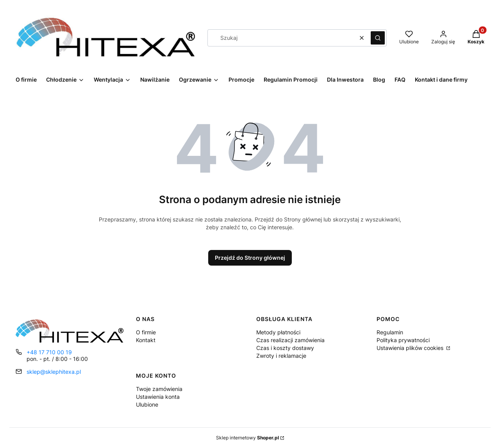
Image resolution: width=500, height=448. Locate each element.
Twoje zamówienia (159, 389)
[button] (378, 38)
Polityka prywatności (403, 340)
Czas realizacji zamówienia (290, 340)
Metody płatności (278, 332)
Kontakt (146, 340)
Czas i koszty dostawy (285, 348)
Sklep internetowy (247, 438)
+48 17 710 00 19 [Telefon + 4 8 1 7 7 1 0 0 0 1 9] (49, 352)
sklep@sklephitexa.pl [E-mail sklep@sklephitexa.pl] (54, 372)
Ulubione (147, 404)
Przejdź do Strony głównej (250, 258)
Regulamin (390, 332)
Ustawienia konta (158, 397)
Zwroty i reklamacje (281, 356)
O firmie (146, 332)
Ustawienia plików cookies (411, 348)
